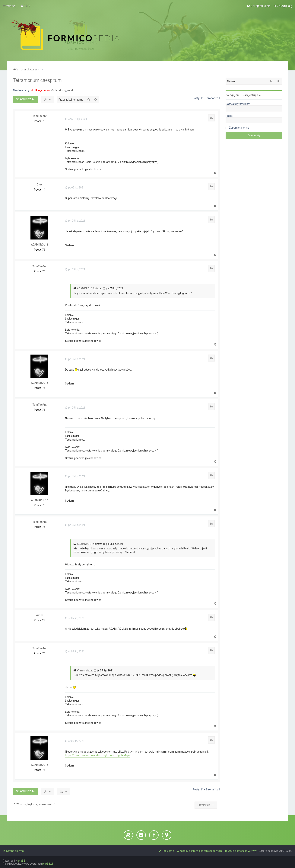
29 (44, 620)
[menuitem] (25, 6)
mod (70, 90)
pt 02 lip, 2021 (75, 188)
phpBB (21, 861)
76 (44, 121)
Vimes (40, 615)
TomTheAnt (40, 116)
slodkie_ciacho (40, 90)
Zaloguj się (233, 95)
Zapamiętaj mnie (239, 128)
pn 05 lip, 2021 (75, 221)
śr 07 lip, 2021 (75, 618)
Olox (40, 185)
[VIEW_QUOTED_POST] (104, 289)
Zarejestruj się (252, 95)
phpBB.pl (48, 864)
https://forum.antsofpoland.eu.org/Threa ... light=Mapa (98, 755)
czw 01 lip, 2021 (76, 119)
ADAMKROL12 (40, 245)
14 (44, 190)
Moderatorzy (59, 90)
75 (44, 250)
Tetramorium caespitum (37, 80)
